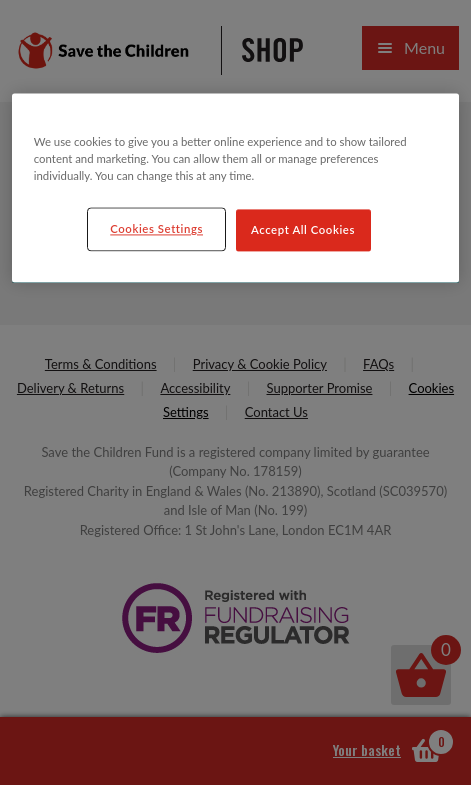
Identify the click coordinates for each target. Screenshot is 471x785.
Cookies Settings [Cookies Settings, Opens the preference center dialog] (156, 228)
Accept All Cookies (303, 229)
